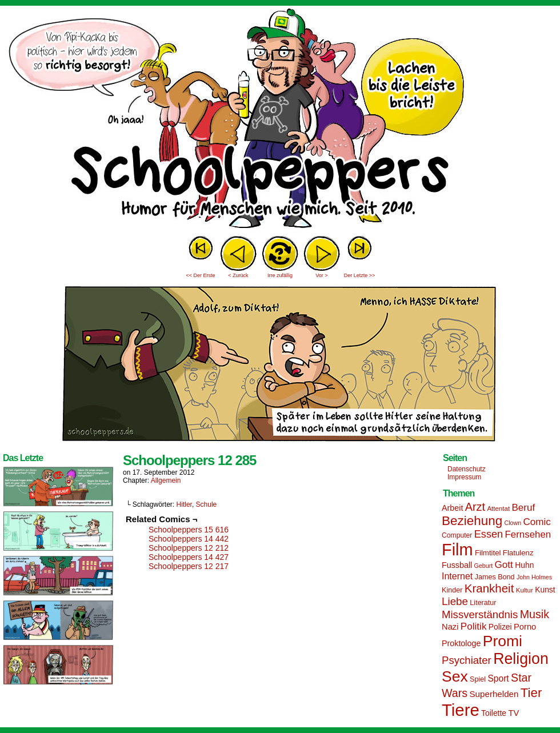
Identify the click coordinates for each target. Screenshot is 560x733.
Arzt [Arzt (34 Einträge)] (475, 507)
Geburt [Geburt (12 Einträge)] (484, 566)
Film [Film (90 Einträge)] (457, 550)
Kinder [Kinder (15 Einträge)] (452, 590)
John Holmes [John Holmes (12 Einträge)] (534, 577)
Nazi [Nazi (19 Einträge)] (450, 627)
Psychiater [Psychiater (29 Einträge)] (467, 660)
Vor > (321, 275)
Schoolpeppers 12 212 (189, 548)
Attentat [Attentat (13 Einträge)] (498, 508)
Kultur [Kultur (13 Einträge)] (525, 590)
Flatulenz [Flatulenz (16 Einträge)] (518, 553)
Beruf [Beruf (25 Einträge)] (523, 508)
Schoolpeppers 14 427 (189, 557)
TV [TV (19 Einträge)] (513, 713)
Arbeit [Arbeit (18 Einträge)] (452, 508)
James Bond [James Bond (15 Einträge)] (495, 577)
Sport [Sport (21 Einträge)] (498, 678)
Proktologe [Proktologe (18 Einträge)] (461, 643)
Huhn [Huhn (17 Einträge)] (524, 565)
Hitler (184, 504)
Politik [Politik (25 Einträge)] (474, 626)
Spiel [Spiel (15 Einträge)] (478, 679)
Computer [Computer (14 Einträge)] (457, 535)
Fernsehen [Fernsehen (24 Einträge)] (528, 534)
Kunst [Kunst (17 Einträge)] (545, 590)
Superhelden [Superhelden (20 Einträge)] (494, 694)
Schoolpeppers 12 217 (189, 566)
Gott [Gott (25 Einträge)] (504, 565)
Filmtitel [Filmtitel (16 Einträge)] (488, 553)
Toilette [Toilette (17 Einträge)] (494, 713)
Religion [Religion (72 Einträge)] (521, 659)
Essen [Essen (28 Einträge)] (489, 534)
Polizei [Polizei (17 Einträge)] (500, 627)
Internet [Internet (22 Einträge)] (457, 576)
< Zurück (238, 275)
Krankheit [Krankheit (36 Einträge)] (489, 588)
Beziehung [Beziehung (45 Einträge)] (472, 521)
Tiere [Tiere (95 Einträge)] (461, 710)
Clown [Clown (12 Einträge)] (513, 523)
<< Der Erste (200, 275)
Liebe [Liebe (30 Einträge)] (455, 601)
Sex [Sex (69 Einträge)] (455, 676)
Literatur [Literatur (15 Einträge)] (483, 603)
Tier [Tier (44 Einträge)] (531, 693)
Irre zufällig (280, 275)
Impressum (464, 477)
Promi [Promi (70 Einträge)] (503, 641)
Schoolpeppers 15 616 (189, 530)
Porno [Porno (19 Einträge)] (525, 627)
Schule (207, 504)
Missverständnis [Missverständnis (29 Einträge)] (480, 614)
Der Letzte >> (360, 275)
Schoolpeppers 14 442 (189, 539)
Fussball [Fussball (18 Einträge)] (457, 565)
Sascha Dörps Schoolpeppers (280, 120)
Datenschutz (467, 469)
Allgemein (166, 480)
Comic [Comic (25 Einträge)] (537, 522)
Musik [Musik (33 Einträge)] (535, 614)
